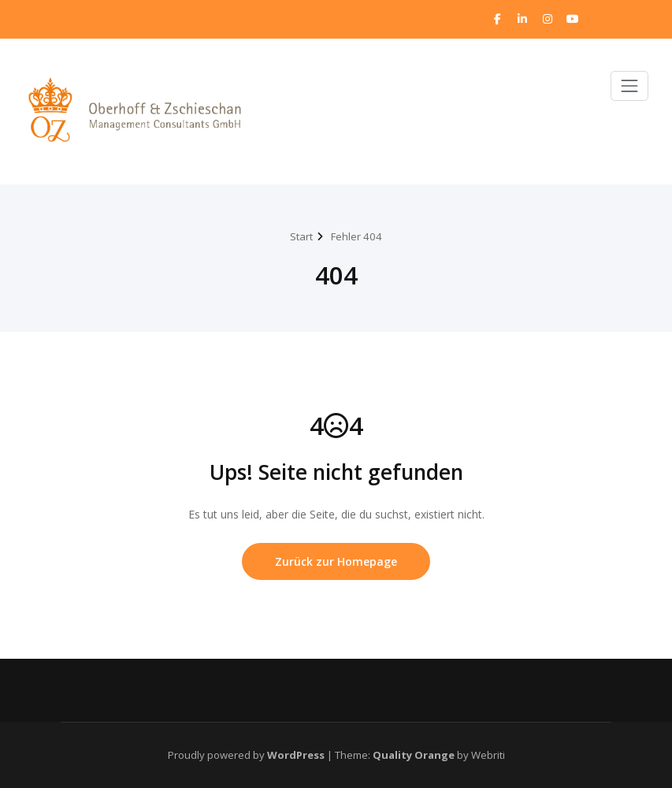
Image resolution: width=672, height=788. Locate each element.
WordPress (296, 755)
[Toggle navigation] (629, 86)
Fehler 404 (356, 236)
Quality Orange (414, 755)
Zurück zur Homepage (336, 561)
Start (301, 236)
